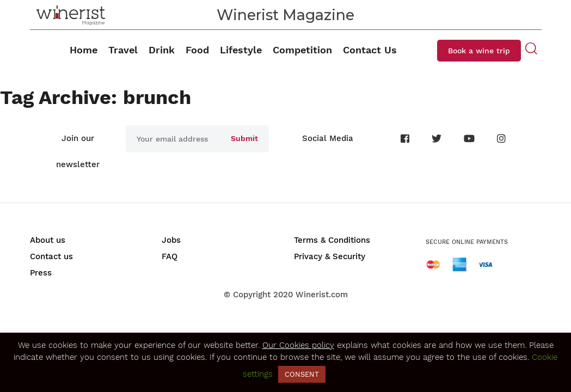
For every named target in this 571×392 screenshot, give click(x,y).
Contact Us (370, 50)
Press (41, 273)
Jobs (171, 240)
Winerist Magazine (285, 15)
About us (48, 240)
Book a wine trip (479, 51)
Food (197, 50)
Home (84, 50)
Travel (123, 50)
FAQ (170, 256)
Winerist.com (322, 295)
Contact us (51, 256)
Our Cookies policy (298, 345)
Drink (162, 50)
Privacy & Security (330, 256)
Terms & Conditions (332, 240)
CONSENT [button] (302, 374)
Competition (302, 50)
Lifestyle (241, 50)
